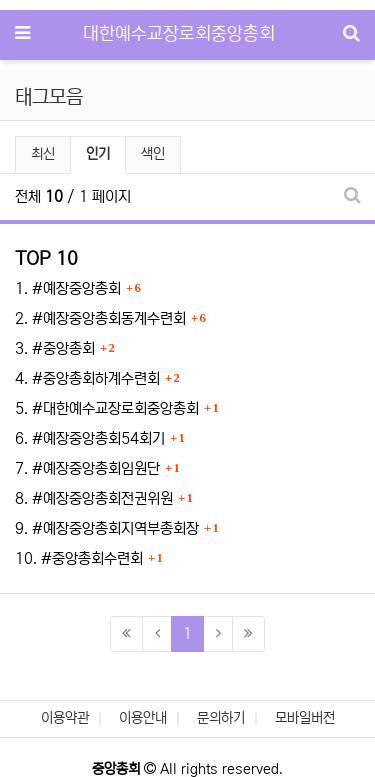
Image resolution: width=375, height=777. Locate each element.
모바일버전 (305, 718)
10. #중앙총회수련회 (79, 558)
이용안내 (143, 718)
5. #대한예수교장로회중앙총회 (107, 408)
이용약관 (65, 718)
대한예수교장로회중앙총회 (179, 34)
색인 (153, 154)
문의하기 (221, 718)
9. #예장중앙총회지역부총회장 (107, 528)
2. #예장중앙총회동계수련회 (100, 318)
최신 (43, 154)
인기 (98, 154)
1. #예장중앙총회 (68, 288)
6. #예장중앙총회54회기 (90, 438)
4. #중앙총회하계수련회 (87, 378)
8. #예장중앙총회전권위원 (94, 498)
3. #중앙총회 (55, 348)
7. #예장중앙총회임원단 (87, 468)
